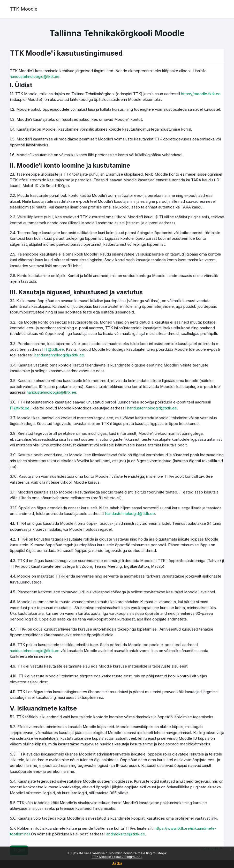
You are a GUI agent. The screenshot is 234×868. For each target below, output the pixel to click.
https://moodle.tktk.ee (201, 94)
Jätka (117, 863)
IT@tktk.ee (54, 349)
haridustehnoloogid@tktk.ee (35, 77)
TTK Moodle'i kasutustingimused (117, 857)
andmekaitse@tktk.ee (126, 834)
